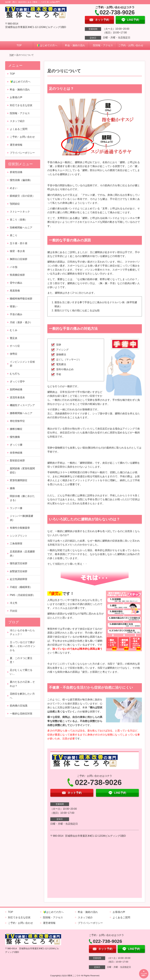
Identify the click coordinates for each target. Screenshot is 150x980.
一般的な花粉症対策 (21, 714)
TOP (19, 45)
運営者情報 (16, 145)
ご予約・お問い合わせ (131, 45)
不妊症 (14, 611)
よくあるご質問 (19, 129)
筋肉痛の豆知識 (19, 706)
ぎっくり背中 (17, 381)
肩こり (14, 235)
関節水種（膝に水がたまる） (22, 498)
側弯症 (14, 354)
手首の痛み (16, 314)
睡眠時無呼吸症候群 (21, 299)
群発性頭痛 (16, 172)
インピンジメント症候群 (22, 364)
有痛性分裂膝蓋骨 (20, 528)
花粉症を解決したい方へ (22, 696)
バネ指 (14, 267)
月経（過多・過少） (21, 322)
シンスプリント (19, 536)
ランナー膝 (16, 508)
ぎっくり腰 (16, 445)
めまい (14, 188)
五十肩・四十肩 (19, 243)
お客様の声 (16, 97)
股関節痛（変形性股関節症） (22, 470)
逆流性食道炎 (17, 397)
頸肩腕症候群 (17, 275)
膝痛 (12, 488)
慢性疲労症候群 (19, 563)
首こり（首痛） (19, 220)
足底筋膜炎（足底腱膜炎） (22, 554)
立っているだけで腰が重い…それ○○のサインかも (23, 646)
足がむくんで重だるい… (21, 672)
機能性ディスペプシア (22, 405)
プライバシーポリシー (22, 153)
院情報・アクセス (103, 45)
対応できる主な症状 (21, 105)
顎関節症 (15, 204)
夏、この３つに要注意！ (21, 660)
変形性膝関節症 (19, 480)
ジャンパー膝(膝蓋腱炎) (21, 518)
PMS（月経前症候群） (23, 595)
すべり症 (15, 346)
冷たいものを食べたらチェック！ (22, 632)
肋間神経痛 (16, 389)
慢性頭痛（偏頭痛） (21, 180)
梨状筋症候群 (17, 460)
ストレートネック (20, 212)
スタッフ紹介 (17, 121)
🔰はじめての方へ (47, 45)
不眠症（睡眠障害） (21, 587)
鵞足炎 (14, 338)
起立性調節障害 (19, 579)
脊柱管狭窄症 (17, 421)
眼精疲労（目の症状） (22, 196)
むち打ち (15, 374)
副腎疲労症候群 (19, 571)
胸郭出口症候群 (19, 259)
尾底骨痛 (15, 291)
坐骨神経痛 (16, 453)
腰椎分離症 (16, 429)
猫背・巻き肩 (17, 251)
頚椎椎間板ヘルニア (21, 228)
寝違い (14, 306)
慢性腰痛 (15, 437)
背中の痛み (16, 283)
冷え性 (14, 603)
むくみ (14, 330)
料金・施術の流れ (75, 45)
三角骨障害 (16, 544)
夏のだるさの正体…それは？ (22, 684)
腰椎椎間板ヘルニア (21, 413)
